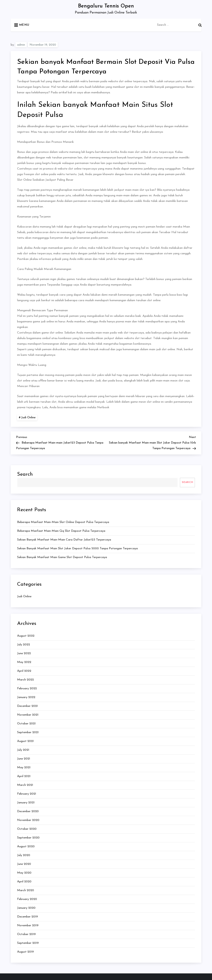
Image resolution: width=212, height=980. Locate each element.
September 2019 (28, 943)
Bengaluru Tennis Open (106, 6)
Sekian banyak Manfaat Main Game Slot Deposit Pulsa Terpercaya (62, 557)
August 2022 (26, 636)
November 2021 (28, 715)
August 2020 (26, 847)
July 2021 (23, 750)
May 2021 (24, 768)
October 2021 (26, 724)
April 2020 (24, 882)
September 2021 (28, 732)
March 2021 (25, 785)
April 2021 (24, 776)
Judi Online (28, 418)
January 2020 (26, 908)
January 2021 (26, 803)
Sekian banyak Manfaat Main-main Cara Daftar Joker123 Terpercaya (64, 540)
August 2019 (25, 952)
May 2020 (24, 873)
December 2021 (27, 706)
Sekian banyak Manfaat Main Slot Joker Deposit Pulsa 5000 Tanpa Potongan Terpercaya (77, 549)
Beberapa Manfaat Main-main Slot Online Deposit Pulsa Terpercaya (63, 522)
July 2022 (24, 645)
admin (21, 45)
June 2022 (24, 653)
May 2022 (24, 662)
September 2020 (28, 838)
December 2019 (27, 917)
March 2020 (26, 890)
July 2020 (24, 855)
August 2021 (25, 741)
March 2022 (25, 680)
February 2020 (27, 899)
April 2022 (24, 671)
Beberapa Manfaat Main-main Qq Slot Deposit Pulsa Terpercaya (61, 531)
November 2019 (28, 926)
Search (25, 474)
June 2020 (24, 864)
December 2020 (28, 811)
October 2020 (27, 829)
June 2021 (24, 759)
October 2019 (26, 934)
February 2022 (27, 689)
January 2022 (26, 697)
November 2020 (28, 820)
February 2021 (27, 794)
